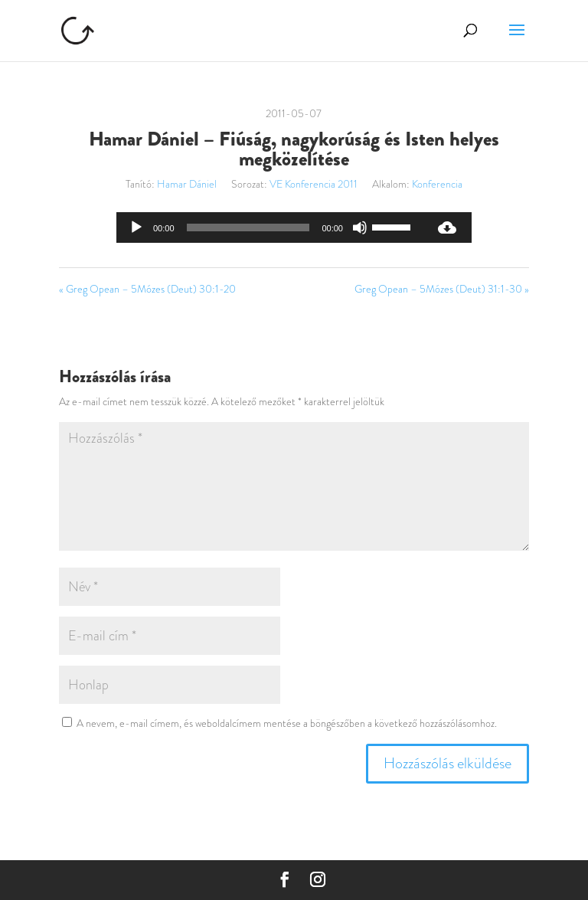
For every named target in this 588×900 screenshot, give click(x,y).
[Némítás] (360, 227)
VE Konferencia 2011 (314, 184)
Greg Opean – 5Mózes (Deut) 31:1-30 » (442, 289)
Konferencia (437, 184)
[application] (269, 227)
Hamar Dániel (187, 184)
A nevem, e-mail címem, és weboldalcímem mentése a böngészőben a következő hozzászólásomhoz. (287, 723)
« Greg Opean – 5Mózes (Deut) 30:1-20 (147, 289)
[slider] (248, 227)
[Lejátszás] (136, 227)
